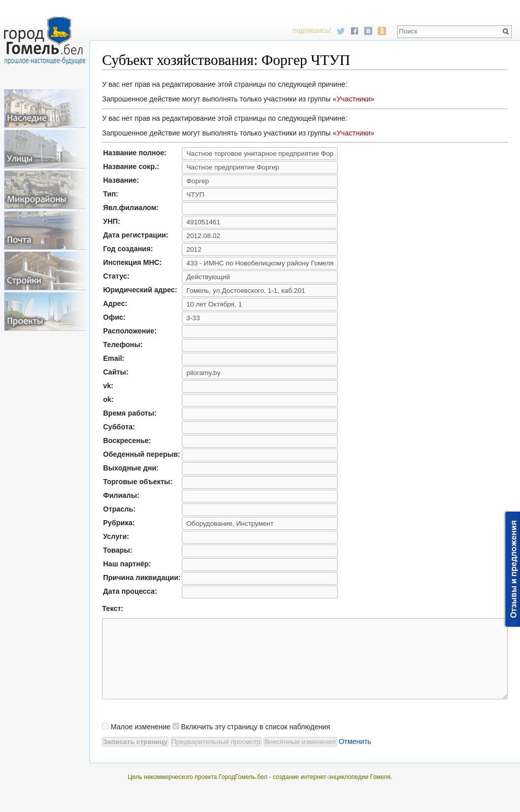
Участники (354, 99)
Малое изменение (141, 742)
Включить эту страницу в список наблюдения (256, 742)
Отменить (355, 757)
